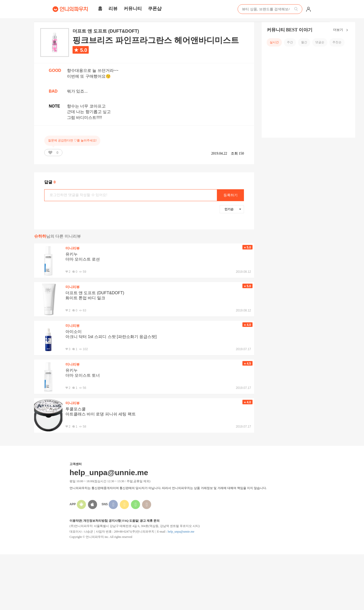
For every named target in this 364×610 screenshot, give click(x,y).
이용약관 (76, 521)
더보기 (342, 30)
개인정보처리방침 (95, 521)
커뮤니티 (133, 9)
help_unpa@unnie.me (181, 532)
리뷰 (113, 9)
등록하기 (231, 195)
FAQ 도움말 (130, 521)
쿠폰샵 (155, 9)
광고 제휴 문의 (150, 521)
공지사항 (115, 521)
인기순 (233, 209)
